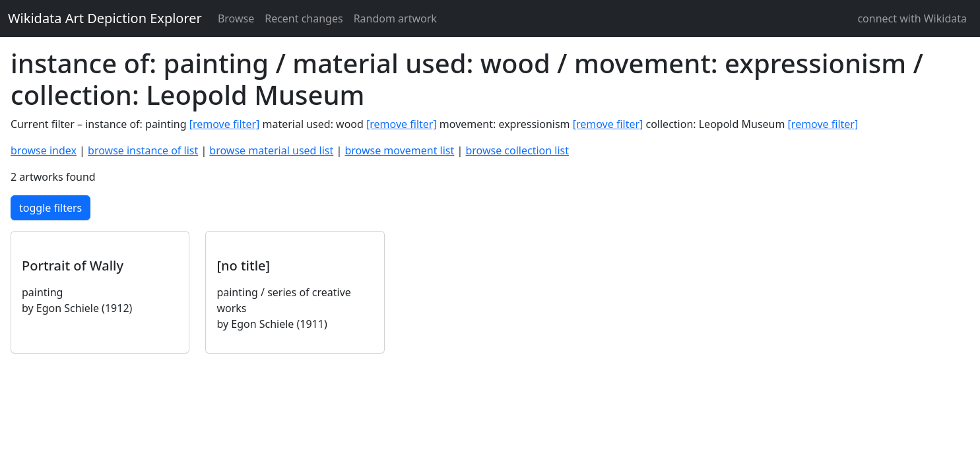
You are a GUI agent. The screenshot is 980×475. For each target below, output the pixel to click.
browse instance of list (143, 150)
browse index (44, 150)
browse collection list (517, 150)
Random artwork (395, 18)
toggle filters (50, 208)
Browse (236, 18)
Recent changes (304, 18)
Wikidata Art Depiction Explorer (105, 18)
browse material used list (271, 150)
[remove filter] (225, 124)
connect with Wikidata (912, 18)
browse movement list (399, 150)
